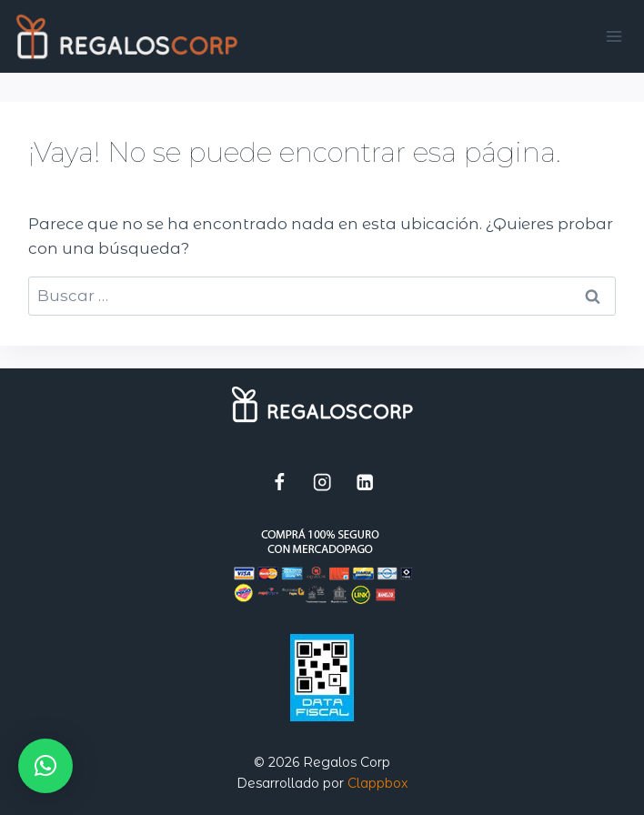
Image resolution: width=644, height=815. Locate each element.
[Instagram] (322, 483)
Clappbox (377, 783)
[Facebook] (280, 483)
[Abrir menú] (614, 36)
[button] (45, 766)
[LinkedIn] (365, 483)
